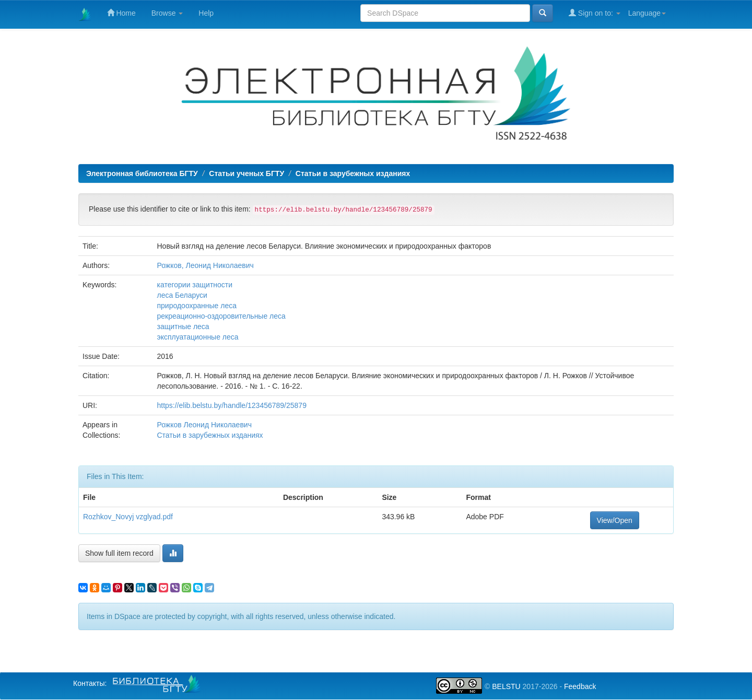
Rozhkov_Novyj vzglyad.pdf (128, 517)
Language (647, 13)
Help (206, 13)
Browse (167, 13)
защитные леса (183, 326)
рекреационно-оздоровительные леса (221, 316)
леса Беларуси (182, 295)
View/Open (615, 520)
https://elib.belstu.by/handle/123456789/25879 (231, 405)
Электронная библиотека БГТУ (142, 173)
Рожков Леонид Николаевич (204, 425)
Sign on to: (595, 13)
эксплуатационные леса (197, 337)
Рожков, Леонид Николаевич (205, 265)
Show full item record (119, 553)
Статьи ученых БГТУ (246, 173)
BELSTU (506, 686)
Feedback (580, 686)
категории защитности (195, 285)
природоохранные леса (197, 306)
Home (121, 13)
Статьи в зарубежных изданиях (353, 173)
